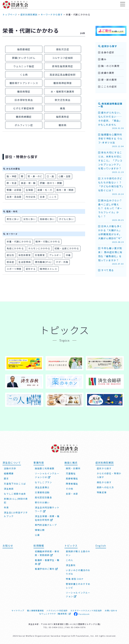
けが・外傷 (62, 262)
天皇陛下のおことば (15, 484)
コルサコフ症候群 (63, 58)
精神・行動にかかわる (48, 242)
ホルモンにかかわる (39, 248)
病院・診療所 (73, 469)
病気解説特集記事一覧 (110, 105)
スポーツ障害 (14, 269)
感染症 (10, 262)
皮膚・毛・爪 (45, 190)
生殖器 (29, 190)
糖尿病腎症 (24, 91)
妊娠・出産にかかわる (67, 248)
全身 (42, 197)
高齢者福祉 (72, 479)
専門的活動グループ (46, 525)
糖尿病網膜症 (24, 117)
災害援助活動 (42, 492)
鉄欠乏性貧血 (63, 100)
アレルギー (55, 255)
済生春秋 (71, 565)
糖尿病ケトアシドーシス (24, 83)
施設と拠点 (71, 463)
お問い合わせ (111, 610)
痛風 (63, 108)
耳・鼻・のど (35, 176)
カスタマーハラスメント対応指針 (86, 610)
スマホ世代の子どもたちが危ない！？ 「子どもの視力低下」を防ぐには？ (111, 186)
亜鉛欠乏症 (63, 49)
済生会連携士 (42, 487)
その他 (70, 489)
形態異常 (40, 255)
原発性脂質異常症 (63, 66)
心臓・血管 (65, 176)
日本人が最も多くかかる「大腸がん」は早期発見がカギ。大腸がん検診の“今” (111, 234)
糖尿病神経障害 (63, 83)
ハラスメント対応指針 (57, 610)
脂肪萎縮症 (24, 49)
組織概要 (9, 474)
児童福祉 (71, 474)
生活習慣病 (25, 262)
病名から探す (104, 482)
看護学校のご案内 (46, 569)
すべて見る (106, 270)
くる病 (24, 75)
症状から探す (108, 46)
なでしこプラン (43, 482)
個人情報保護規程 (35, 610)
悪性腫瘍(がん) (43, 262)
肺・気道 (12, 183)
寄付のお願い (42, 502)
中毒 (68, 255)
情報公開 (40, 530)
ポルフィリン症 (24, 125)
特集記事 (102, 492)
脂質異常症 (63, 117)
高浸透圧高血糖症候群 (63, 75)
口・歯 (50, 176)
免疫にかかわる (15, 248)
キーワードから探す (52, 15)
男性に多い (13, 219)
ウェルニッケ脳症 (24, 66)
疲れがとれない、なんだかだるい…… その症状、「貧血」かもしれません (111, 120)
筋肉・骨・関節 (65, 190)
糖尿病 (63, 125)
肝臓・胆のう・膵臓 (51, 183)
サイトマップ (18, 610)
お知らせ (8, 545)
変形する (31, 269)
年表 (6, 507)
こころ (53, 197)
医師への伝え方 (105, 487)
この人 (70, 560)
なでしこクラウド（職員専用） (55, 614)
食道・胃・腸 (28, 183)
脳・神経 (12, 176)
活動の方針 (10, 469)
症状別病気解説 (29, 15)
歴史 (6, 479)
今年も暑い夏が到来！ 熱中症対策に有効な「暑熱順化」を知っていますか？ (111, 256)
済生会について (12, 463)
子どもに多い (66, 219)
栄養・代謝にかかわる (19, 242)
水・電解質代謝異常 (62, 91)
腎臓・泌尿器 (14, 190)
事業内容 (39, 463)
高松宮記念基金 (43, 497)
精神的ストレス (48, 269)
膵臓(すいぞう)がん (24, 58)
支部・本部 (72, 494)
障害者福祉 (72, 484)
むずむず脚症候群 (24, 108)
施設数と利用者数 (45, 469)
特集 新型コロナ (75, 579)
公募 (37, 535)
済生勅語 (9, 489)
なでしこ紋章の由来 (15, 494)
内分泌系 (31, 197)
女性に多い (29, 219)
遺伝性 (10, 255)
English (101, 545)
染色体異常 (25, 255)
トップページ (10, 15)
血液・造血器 (14, 197)
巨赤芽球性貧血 (24, 100)
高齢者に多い (47, 219)
